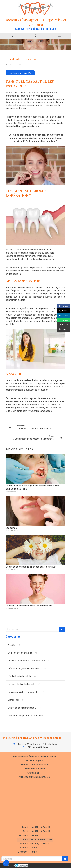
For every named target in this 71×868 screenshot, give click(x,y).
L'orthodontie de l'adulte (20, 676)
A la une (12, 645)
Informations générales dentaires (24, 669)
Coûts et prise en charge (20, 653)
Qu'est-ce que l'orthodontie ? (22, 708)
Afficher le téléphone (38, 747)
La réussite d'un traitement (21, 684)
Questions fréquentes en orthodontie (26, 716)
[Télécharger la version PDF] (20, 73)
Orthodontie (14, 700)
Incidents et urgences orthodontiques (26, 661)
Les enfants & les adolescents (23, 692)
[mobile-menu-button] (59, 36)
